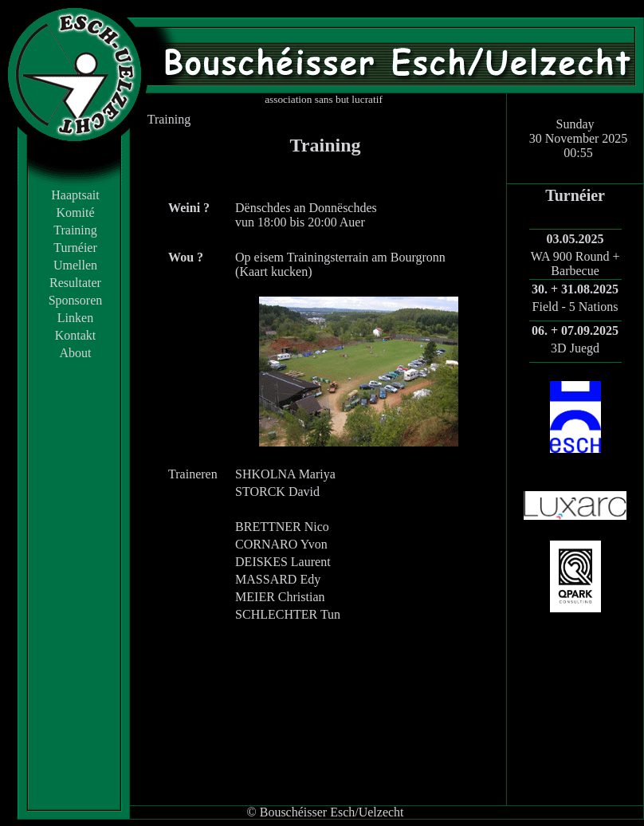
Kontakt (76, 335)
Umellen (75, 265)
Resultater (75, 283)
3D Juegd (575, 348)
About (76, 353)
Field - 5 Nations (575, 307)
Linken (75, 318)
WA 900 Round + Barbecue (575, 264)
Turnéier (75, 248)
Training (75, 230)
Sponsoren (76, 300)
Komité (76, 212)
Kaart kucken (273, 271)
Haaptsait (75, 195)
